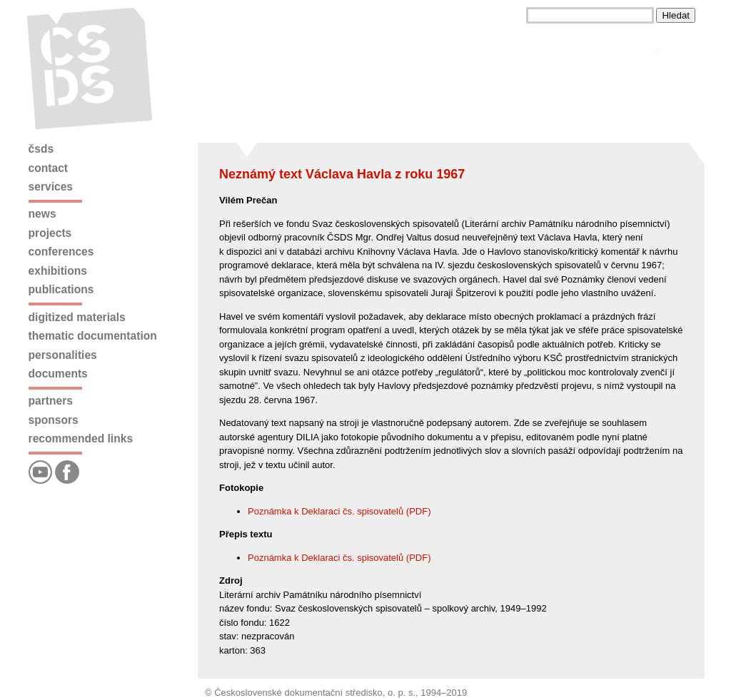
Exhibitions (58, 271)
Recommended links (81, 438)
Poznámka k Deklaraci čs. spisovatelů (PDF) (339, 511)
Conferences (61, 252)
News (42, 214)
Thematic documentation (93, 336)
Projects (50, 233)
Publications (61, 289)
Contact (48, 168)
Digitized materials (77, 317)
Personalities (63, 355)
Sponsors (54, 420)
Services (51, 187)
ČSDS (41, 149)
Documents (58, 374)
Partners (51, 401)
